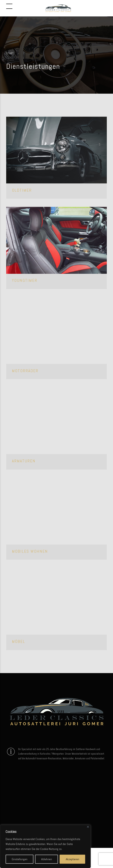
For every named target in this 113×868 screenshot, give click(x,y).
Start (10, 53)
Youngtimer (25, 280)
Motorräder (25, 371)
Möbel (19, 642)
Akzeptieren (72, 859)
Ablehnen (47, 859)
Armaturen (24, 461)
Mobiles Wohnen (30, 551)
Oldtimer (22, 190)
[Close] (88, 827)
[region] (45, 846)
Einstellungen (20, 859)
